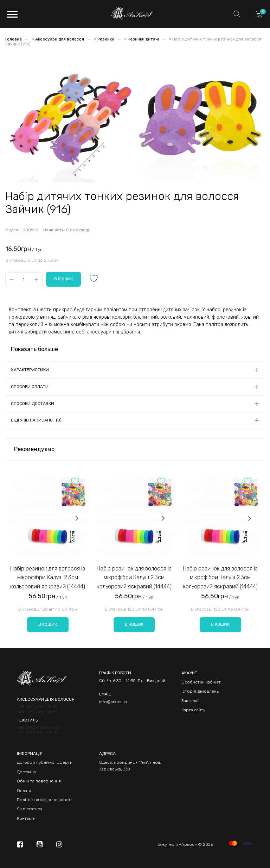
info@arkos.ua (113, 702)
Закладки (191, 701)
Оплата (24, 791)
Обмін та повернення (39, 781)
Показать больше (34, 349)
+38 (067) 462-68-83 (38, 732)
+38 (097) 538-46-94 (37, 711)
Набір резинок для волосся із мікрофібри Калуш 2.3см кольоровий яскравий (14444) (48, 577)
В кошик (48, 624)
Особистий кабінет (201, 682)
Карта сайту (193, 710)
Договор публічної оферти (45, 762)
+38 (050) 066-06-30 (38, 728)
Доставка (26, 772)
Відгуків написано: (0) (36, 420)
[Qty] (24, 279)
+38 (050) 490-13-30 (37, 707)
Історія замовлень (200, 691)
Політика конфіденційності (44, 800)
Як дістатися (30, 809)
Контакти (26, 818)
